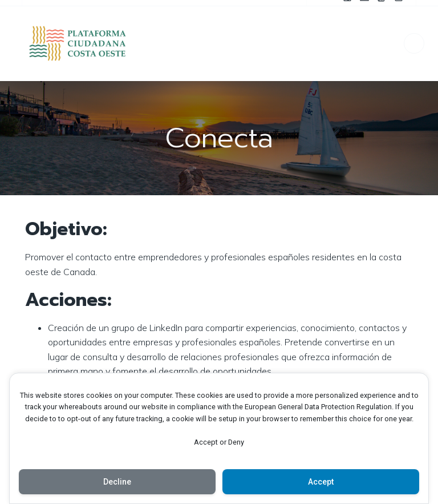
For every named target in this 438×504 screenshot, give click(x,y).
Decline (117, 482)
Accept (321, 482)
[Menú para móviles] (414, 43)
